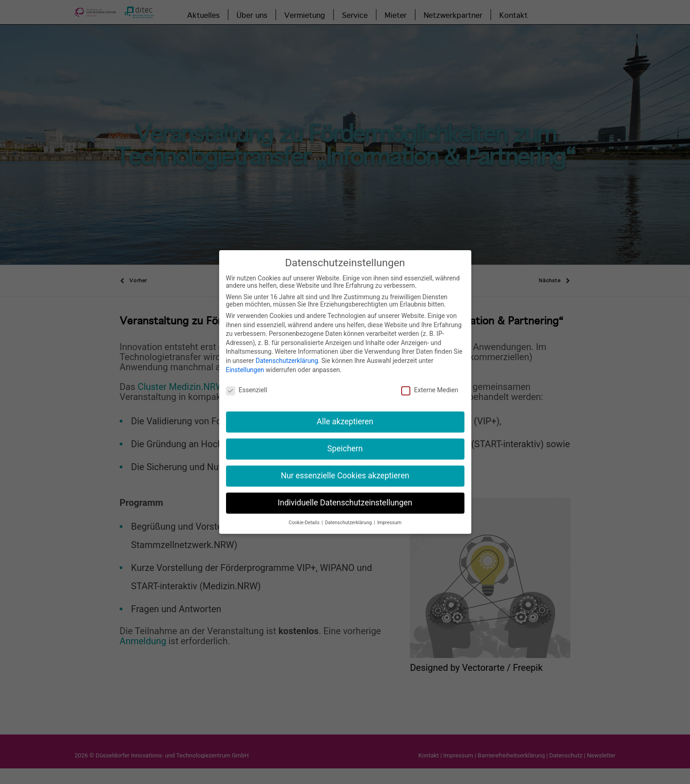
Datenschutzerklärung (287, 355)
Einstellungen (245, 364)
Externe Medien (430, 384)
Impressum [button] (389, 517)
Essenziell (247, 384)
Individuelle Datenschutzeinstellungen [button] (345, 497)
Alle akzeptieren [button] (345, 416)
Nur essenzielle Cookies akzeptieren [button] (345, 470)
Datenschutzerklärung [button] (349, 517)
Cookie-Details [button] (305, 517)
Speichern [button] (345, 443)
